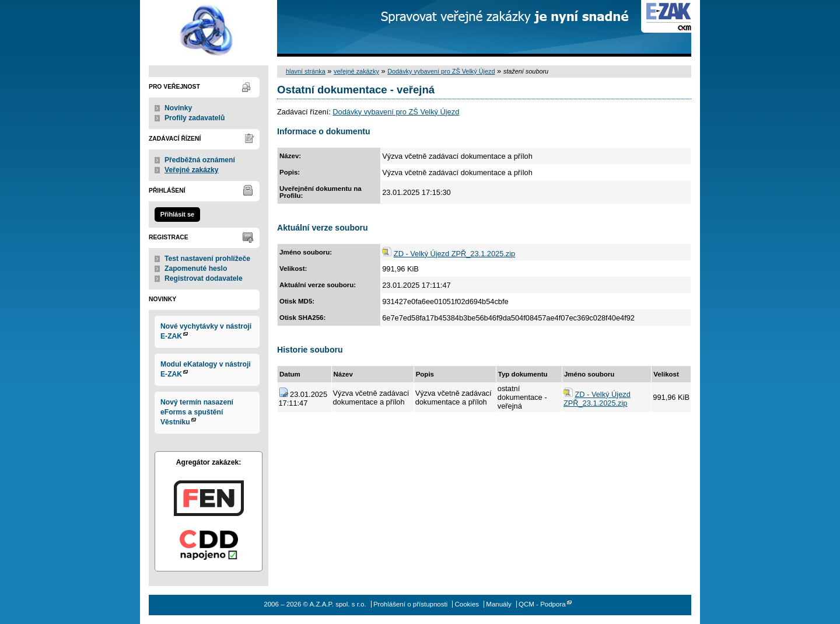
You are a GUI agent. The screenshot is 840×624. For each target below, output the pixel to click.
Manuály (499, 604)
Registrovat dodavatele (204, 278)
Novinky (178, 108)
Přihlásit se (177, 214)
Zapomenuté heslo (196, 269)
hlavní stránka (306, 71)
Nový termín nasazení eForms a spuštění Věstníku (197, 412)
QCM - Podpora (542, 604)
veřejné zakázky (356, 71)
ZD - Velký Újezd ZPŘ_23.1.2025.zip (454, 254)
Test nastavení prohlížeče (207, 259)
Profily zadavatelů (195, 118)
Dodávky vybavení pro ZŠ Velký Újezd (441, 71)
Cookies (467, 604)
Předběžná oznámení (200, 160)
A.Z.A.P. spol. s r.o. (209, 28)
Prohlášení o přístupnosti (410, 604)
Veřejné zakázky (192, 170)
